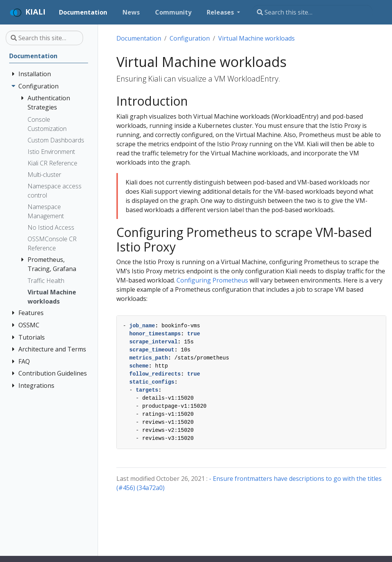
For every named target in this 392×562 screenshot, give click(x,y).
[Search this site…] (312, 12)
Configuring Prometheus (212, 280)
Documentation (139, 38)
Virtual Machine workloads (256, 38)
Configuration (190, 38)
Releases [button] (221, 12)
